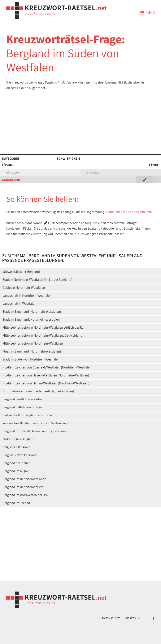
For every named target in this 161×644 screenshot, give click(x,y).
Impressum (132, 618)
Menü (147, 13)
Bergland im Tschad (16, 503)
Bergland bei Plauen (17, 463)
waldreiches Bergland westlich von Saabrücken (35, 423)
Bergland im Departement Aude (24, 479)
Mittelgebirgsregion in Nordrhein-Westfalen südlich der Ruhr (45, 327)
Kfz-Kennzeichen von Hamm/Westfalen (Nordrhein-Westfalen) (46, 383)
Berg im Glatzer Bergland (20, 455)
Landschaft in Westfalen (19, 304)
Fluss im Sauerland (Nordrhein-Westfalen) (32, 351)
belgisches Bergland (17, 447)
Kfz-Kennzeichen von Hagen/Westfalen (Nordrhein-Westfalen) (46, 375)
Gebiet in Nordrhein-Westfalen (24, 288)
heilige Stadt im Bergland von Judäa (28, 415)
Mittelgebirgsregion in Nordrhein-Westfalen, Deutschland (42, 335)
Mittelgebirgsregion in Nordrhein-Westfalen (33, 343)
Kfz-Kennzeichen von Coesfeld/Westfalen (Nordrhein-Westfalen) (47, 367)
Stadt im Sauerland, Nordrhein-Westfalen (31, 319)
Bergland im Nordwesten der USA (25, 495)
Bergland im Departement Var (23, 487)
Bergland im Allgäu (16, 471)
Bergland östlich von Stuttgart (23, 407)
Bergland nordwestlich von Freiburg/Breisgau (34, 431)
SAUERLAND (11, 180)
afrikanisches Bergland (18, 439)
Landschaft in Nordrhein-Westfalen (27, 296)
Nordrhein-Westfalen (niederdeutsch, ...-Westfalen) (38, 391)
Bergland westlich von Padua (23, 399)
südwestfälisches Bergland (21, 272)
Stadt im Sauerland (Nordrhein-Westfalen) (32, 312)
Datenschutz (111, 618)
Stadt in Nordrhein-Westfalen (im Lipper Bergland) (37, 280)
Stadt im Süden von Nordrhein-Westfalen (31, 359)
